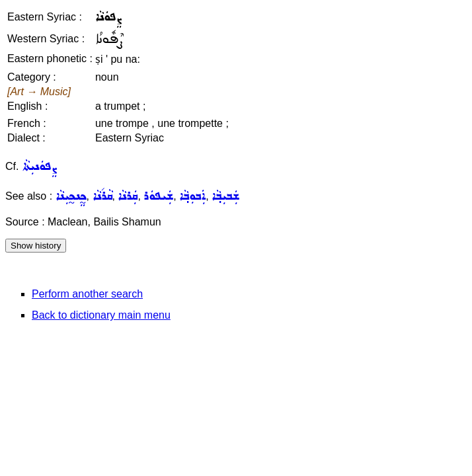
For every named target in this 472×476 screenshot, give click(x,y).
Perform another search (87, 294)
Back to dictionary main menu (101, 315)
